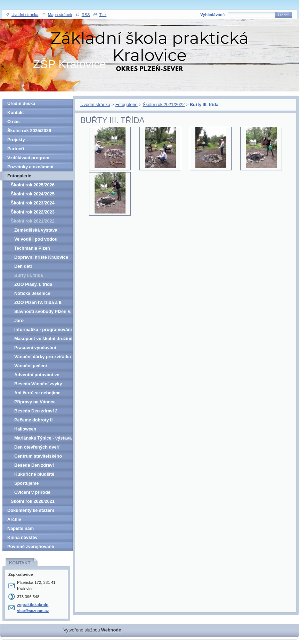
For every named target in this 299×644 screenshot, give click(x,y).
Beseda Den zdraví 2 (36, 411)
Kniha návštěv (22, 537)
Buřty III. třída (29, 275)
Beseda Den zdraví (34, 465)
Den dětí (23, 266)
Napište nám (21, 528)
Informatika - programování (43, 329)
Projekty (16, 140)
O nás (14, 122)
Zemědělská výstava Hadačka (36, 231)
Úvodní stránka (95, 104)
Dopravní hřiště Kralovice (41, 257)
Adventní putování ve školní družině (37, 376)
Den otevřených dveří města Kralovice (37, 448)
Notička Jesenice (32, 293)
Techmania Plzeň (32, 248)
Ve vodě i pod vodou (36, 239)
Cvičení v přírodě (32, 492)
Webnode (111, 630)
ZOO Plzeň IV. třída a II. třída (38, 303)
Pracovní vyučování (35, 348)
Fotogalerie (127, 104)
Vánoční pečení (31, 366)
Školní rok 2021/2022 (164, 104)
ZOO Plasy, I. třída (33, 284)
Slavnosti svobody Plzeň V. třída (43, 312)
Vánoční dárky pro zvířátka (43, 357)
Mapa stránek (60, 15)
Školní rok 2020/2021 (33, 501)
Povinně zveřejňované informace (31, 548)
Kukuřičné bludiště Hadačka (34, 475)
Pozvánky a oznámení (30, 167)
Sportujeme (26, 483)
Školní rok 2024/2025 (33, 194)
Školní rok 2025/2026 (29, 131)
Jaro (19, 320)
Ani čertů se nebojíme (37, 393)
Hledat (283, 15)
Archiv (14, 519)
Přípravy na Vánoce (35, 402)
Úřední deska (21, 103)
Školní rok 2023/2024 (33, 203)
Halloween (25, 429)
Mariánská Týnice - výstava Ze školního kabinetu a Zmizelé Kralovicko (43, 439)
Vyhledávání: (213, 15)
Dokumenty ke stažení (31, 510)
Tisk (103, 15)
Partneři (16, 149)
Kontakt (16, 112)
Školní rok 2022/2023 (33, 212)
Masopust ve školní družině (43, 339)
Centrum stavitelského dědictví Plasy (38, 457)
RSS (86, 15)
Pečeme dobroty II (33, 420)
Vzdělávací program (28, 158)
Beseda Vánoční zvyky (38, 384)
